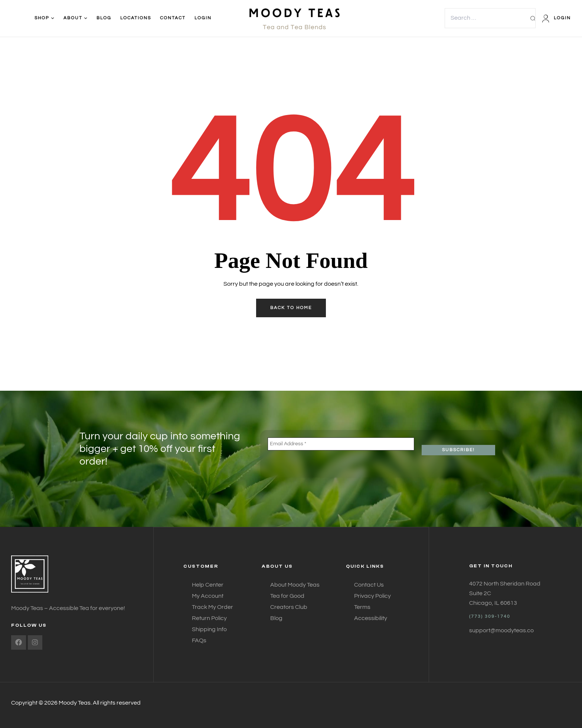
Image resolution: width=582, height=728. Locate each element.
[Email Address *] (341, 444)
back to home (291, 308)
